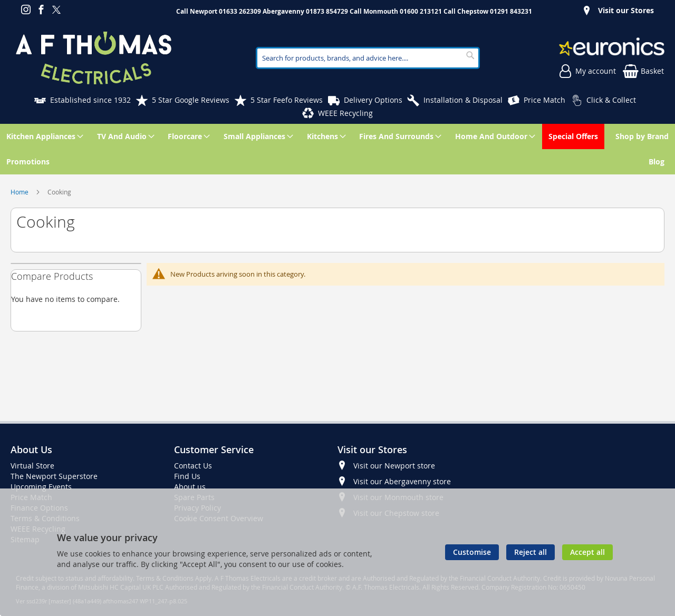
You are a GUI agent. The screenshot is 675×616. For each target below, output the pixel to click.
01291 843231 (511, 11)
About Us (31, 449)
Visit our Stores (626, 10)
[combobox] (368, 58)
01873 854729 (327, 11)
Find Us (187, 476)
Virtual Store (32, 466)
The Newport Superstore (54, 476)
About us (190, 487)
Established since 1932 (90, 100)
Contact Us (193, 466)
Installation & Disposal (463, 100)
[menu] (337, 149)
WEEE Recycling (345, 113)
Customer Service (214, 449)
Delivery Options (373, 100)
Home (20, 192)
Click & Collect (611, 100)
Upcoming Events (41, 487)
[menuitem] (43, 136)
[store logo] (94, 58)
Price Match (544, 100)
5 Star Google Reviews (191, 100)
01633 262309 (240, 11)
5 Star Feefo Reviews (287, 100)
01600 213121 (421, 11)
